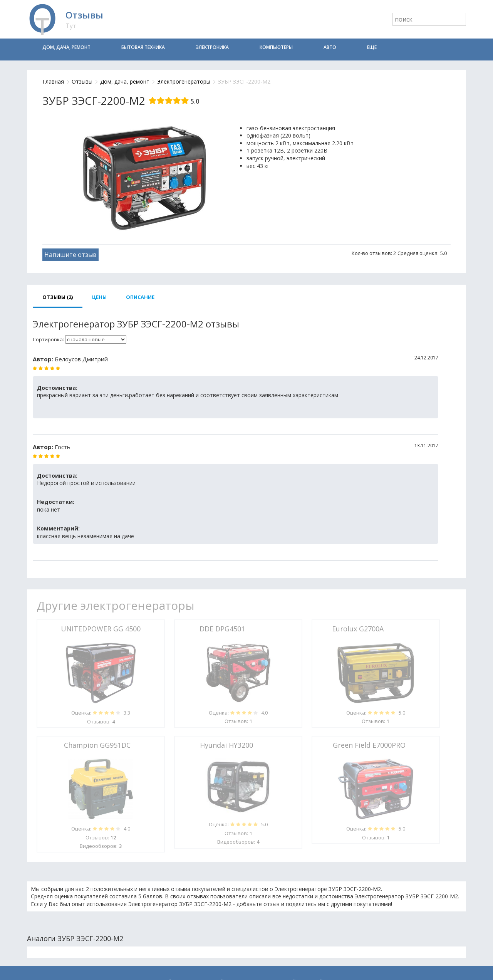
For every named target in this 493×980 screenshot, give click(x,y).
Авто (330, 47)
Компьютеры (276, 47)
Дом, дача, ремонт (66, 47)
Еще (372, 47)
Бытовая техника (143, 47)
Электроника (212, 47)
